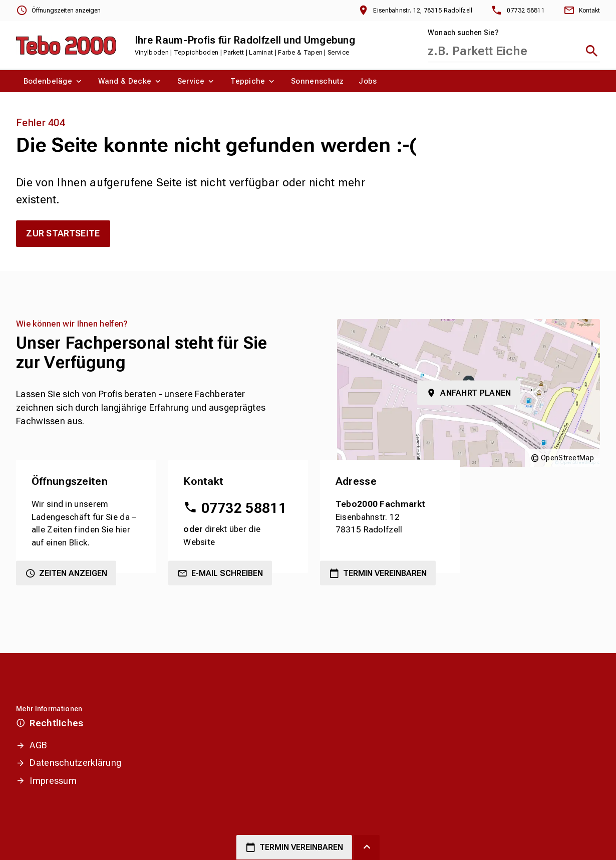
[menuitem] (53, 81)
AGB (38, 745)
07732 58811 (244, 508)
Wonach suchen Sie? (463, 33)
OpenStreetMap (567, 458)
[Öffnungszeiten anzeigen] (58, 11)
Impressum (53, 781)
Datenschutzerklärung (75, 763)
